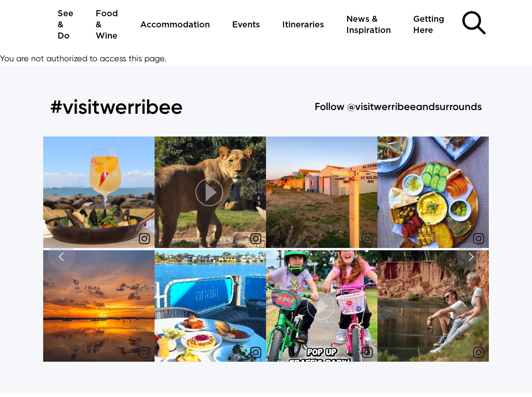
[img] (99, 192)
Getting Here (429, 25)
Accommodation (175, 25)
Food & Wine (107, 26)
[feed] (266, 250)
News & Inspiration (369, 25)
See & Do (65, 26)
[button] (210, 192)
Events (246, 25)
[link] (144, 239)
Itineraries (303, 25)
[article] (99, 193)
